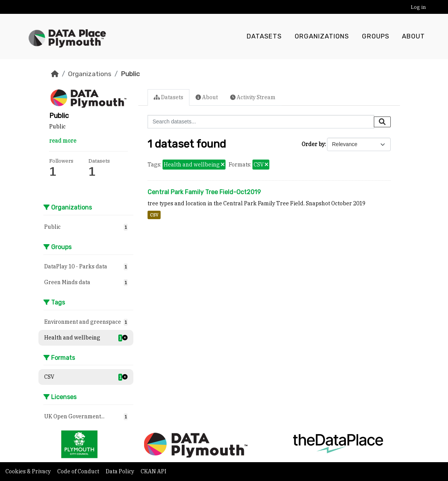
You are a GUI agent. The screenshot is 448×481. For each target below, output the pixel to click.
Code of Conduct (79, 471)
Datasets (264, 37)
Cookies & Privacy (29, 471)
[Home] (55, 74)
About (413, 37)
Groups (376, 37)
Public (130, 74)
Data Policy (120, 471)
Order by (313, 144)
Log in (418, 7)
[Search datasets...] (261, 122)
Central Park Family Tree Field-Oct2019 (204, 192)
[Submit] (382, 122)
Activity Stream (253, 97)
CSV (154, 215)
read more (63, 141)
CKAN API (153, 471)
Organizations (322, 37)
